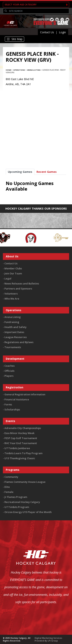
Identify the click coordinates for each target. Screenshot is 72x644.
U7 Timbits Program (17, 507)
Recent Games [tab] (47, 172)
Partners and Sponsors (18, 289)
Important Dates (14, 332)
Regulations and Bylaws (19, 342)
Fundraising (12, 322)
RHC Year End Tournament (21, 443)
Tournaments (13, 347)
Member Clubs (13, 268)
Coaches (10, 366)
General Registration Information (25, 394)
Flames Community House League (25, 482)
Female (9, 492)
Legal (8, 278)
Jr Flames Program (16, 497)
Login (62, 32)
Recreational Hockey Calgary (22, 502)
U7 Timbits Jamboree (17, 448)
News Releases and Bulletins (22, 283)
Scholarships (12, 409)
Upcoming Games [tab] (20, 172)
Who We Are (12, 299)
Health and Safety (15, 327)
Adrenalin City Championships (23, 428)
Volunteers (11, 294)
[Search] (39, 11)
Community (11, 477)
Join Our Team (13, 273)
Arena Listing (34, 70)
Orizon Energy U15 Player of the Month (28, 512)
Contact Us (47, 32)
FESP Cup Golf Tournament (21, 438)
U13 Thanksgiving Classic (20, 458)
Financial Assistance (17, 399)
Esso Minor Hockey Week (19, 433)
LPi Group (53, 641)
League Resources (16, 337)
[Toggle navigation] (14, 39)
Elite (7, 487)
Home (9, 70)
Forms (8, 404)
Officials (9, 371)
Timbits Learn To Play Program (23, 453)
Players (9, 376)
